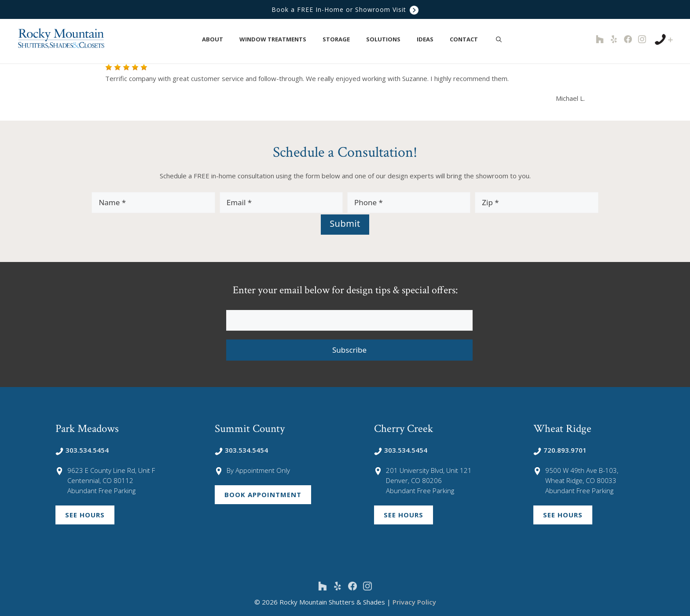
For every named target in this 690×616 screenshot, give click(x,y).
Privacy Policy (414, 602)
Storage (341, 39)
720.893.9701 (560, 450)
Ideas (430, 39)
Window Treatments (277, 39)
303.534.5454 (82, 450)
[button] (228, 39)
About (217, 39)
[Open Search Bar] (499, 39)
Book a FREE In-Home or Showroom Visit (345, 9)
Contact (468, 39)
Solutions (388, 39)
